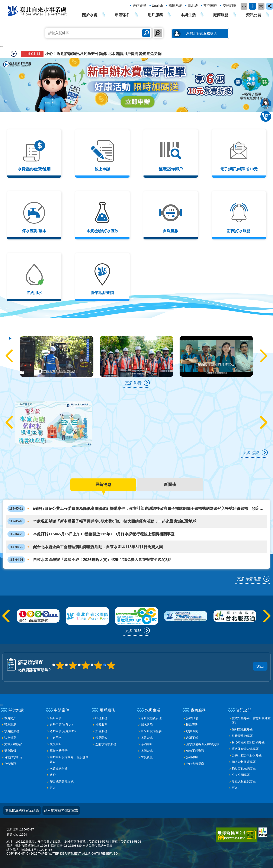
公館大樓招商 (195, 764)
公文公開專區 (241, 775)
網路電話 (12, 850)
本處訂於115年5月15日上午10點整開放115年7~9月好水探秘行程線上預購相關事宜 (91, 534)
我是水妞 (266, 103)
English (157, 5)
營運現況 (10, 725)
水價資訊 (147, 751)
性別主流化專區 (242, 729)
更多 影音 (133, 383)
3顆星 (86, 665)
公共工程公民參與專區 (247, 755)
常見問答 (210, 5)
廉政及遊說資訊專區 (245, 749)
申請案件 (123, 15)
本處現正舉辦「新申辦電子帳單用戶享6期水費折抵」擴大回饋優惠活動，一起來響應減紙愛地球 (102, 521)
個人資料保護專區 (244, 762)
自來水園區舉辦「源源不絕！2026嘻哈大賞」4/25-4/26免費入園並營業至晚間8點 (89, 560)
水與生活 (188, 15)
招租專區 (192, 757)
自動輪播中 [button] (14, 54)
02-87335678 (266, 116)
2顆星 (73, 665)
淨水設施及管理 (151, 718)
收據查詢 (192, 731)
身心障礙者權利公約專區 (248, 742)
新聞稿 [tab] (170, 485)
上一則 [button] (10, 356)
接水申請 (56, 718)
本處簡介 (10, 718)
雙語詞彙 (229, 5)
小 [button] (244, 6)
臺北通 (193, 5)
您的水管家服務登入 (202, 33)
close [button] (270, 6)
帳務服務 (101, 718)
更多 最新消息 (249, 579)
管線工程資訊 (195, 751)
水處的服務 (12, 731)
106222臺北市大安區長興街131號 (38, 842)
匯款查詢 (192, 725)
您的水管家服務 (106, 744)
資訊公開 (254, 15)
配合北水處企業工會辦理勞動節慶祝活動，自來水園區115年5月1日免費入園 (85, 547)
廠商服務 (221, 15)
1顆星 (60, 665)
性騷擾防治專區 (242, 736)
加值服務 (101, 731)
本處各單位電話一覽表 (97, 846)
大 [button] (261, 6)
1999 (44, 846)
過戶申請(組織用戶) (63, 731)
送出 (163, 661)
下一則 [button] (263, 356)
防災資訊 (147, 757)
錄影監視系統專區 (244, 768)
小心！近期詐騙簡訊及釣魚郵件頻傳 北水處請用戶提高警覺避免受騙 (91, 54)
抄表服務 (101, 725)
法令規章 (10, 738)
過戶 (53, 775)
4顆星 (98, 665)
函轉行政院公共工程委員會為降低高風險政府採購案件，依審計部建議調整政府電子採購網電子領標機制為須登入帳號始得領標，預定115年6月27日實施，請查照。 (134, 509)
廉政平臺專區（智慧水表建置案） (251, 720)
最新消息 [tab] (103, 485)
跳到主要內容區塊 (2, 2)
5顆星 (111, 665)
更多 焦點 (251, 453)
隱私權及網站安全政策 (22, 810)
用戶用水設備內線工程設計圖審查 (69, 759)
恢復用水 (56, 744)
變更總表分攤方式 (62, 781)
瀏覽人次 (12, 835)
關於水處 (90, 15)
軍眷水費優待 (59, 751)
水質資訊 (147, 738)
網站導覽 (139, 5)
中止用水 (56, 738)
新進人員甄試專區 (244, 781)
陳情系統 (175, 5)
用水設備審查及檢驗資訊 (203, 744)
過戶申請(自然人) (61, 725)
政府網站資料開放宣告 (61, 810)
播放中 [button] (6, 64)
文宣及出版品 (13, 744)
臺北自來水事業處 (37, 11)
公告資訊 (10, 764)
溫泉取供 (10, 751)
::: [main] (1, 46)
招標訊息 (192, 718)
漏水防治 (147, 725)
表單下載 (192, 738)
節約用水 (147, 744)
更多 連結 (133, 631)
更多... (54, 788)
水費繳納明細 (59, 768)
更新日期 (12, 829)
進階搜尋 (158, 33)
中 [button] (252, 6)
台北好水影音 (13, 757)
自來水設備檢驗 (151, 731)
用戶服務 (155, 15)
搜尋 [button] (146, 33)
